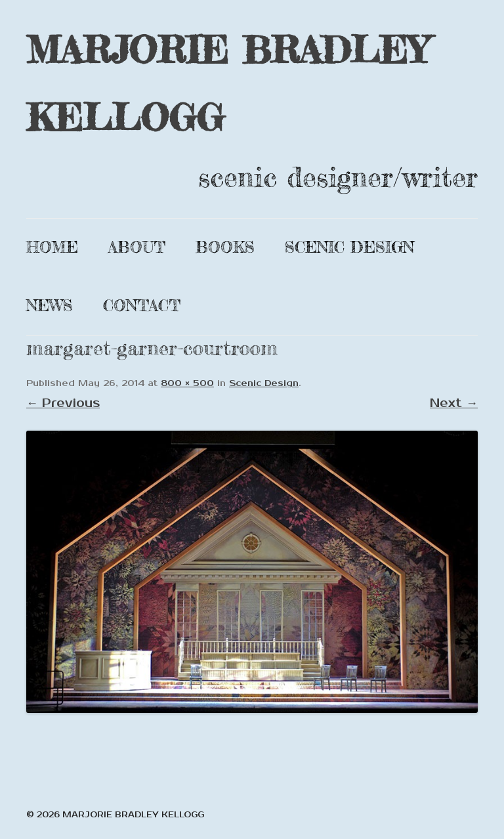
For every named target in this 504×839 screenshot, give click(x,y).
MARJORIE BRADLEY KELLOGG (227, 83)
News (50, 306)
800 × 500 (187, 383)
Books (225, 247)
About (137, 247)
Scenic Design (349, 247)
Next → (454, 403)
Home (52, 247)
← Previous (63, 403)
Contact (142, 306)
